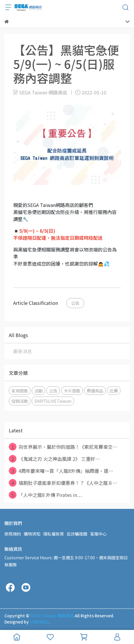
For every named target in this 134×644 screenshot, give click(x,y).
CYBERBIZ (39, 622)
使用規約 (13, 534)
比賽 (114, 391)
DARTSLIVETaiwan (53, 401)
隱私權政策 (53, 534)
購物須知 (32, 534)
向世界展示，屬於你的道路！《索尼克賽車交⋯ (63, 447)
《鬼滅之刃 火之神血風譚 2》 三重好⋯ (54, 459)
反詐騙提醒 (77, 534)
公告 (75, 303)
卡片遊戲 (72, 391)
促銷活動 (20, 401)
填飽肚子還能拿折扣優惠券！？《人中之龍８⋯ (63, 483)
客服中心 (98, 534)
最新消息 (23, 351)
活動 (38, 391)
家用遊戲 (20, 391)
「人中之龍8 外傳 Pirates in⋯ (45, 495)
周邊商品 (95, 391)
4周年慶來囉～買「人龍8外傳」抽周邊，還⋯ (61, 471)
